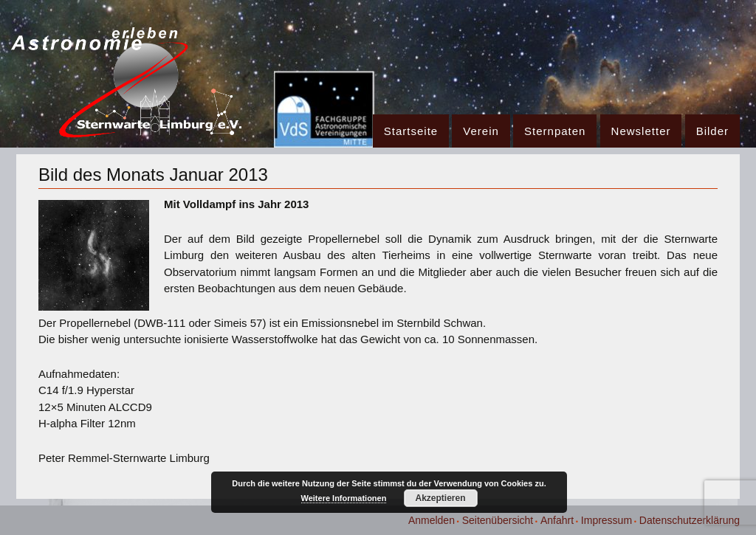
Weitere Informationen (344, 498)
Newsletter (641, 131)
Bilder (712, 131)
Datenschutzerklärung (690, 520)
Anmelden (432, 520)
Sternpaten (555, 131)
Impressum (606, 520)
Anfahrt (557, 520)
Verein (481, 131)
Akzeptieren (440, 498)
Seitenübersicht (498, 520)
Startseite (411, 131)
